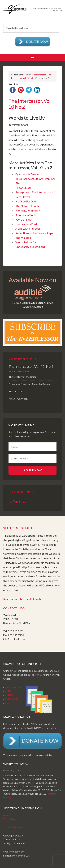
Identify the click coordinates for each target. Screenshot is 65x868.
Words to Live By (26, 242)
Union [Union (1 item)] (23, 503)
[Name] (33, 447)
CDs (7, 703)
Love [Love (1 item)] (10, 503)
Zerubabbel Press (33, 12)
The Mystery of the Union (23, 377)
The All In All (15, 391)
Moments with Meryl (28, 210)
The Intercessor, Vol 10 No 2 (30, 104)
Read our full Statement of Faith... (23, 599)
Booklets (10, 695)
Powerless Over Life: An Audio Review (29, 384)
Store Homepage (14, 687)
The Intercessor (39, 75)
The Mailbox (23, 238)
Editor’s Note (23, 188)
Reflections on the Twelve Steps (34, 233)
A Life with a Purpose (28, 228)
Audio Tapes (12, 699)
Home (27, 75)
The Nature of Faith (27, 206)
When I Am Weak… (19, 399)
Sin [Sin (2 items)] (17, 501)
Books (8, 691)
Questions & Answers (28, 174)
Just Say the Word (26, 224)
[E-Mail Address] (33, 458)
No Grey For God (26, 201)
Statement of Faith (18, 528)
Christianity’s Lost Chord (30, 247)
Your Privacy (10, 819)
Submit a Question (13, 827)
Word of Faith (24, 219)
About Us (8, 815)
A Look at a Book (26, 215)
